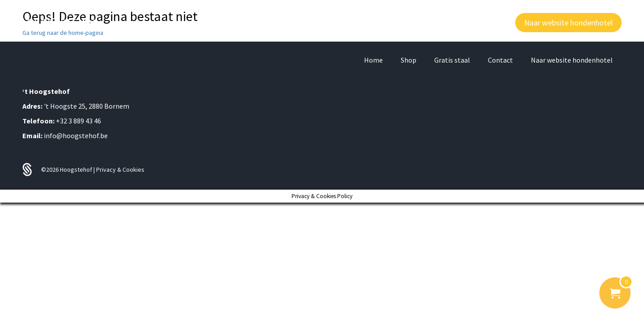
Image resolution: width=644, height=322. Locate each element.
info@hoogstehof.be (76, 136)
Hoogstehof (77, 169)
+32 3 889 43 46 (78, 121)
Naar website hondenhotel (572, 60)
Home (373, 60)
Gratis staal (452, 60)
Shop (409, 60)
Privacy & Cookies (120, 169)
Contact (500, 60)
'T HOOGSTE (60, 22)
